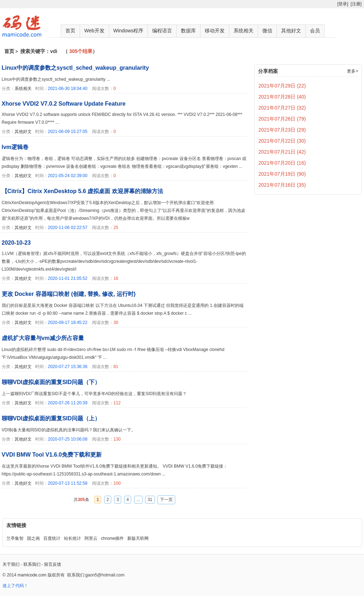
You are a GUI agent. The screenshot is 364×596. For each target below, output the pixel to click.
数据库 (188, 31)
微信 (267, 31)
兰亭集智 (15, 538)
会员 (315, 31)
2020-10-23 (16, 243)
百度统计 (52, 538)
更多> (352, 71)
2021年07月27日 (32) (282, 108)
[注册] (356, 4)
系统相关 (243, 31)
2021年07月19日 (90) (282, 174)
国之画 (33, 538)
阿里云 (91, 538)
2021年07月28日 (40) (282, 97)
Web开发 (94, 31)
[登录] (343, 4)
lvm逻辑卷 (15, 147)
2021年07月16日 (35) (282, 185)
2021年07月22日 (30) (282, 141)
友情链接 (16, 525)
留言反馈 (53, 564)
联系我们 (32, 564)
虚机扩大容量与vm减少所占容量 (43, 338)
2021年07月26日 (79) (282, 119)
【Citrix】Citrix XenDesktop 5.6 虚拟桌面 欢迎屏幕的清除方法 (82, 191)
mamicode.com (32, 575)
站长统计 (73, 538)
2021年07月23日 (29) (282, 130)
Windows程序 (129, 31)
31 (150, 500)
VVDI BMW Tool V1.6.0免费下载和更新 (52, 455)
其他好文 (291, 31)
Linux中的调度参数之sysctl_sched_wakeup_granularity (75, 68)
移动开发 (215, 31)
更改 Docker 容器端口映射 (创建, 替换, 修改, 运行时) (69, 294)
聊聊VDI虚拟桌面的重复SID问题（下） (51, 382)
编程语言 (162, 31)
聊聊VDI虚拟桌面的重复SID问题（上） (51, 418)
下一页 (166, 500)
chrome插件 (112, 538)
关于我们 (11, 564)
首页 (70, 31)
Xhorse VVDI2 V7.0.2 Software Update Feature (64, 104)
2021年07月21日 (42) (282, 152)
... (138, 500)
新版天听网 (138, 538)
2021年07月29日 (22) (282, 86)
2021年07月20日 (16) (282, 163)
